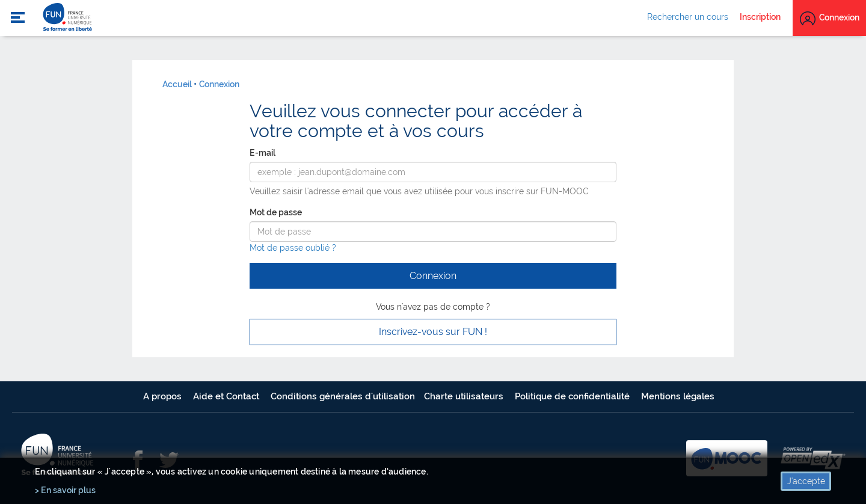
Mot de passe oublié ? (293, 248)
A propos (164, 396)
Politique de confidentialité (573, 396)
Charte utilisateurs (465, 396)
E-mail (263, 153)
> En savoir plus (65, 490)
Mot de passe (276, 212)
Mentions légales (678, 396)
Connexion (219, 84)
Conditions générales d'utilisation (343, 396)
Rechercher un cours (688, 17)
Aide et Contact (227, 396)
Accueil (177, 84)
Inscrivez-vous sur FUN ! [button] (433, 332)
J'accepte (806, 481)
